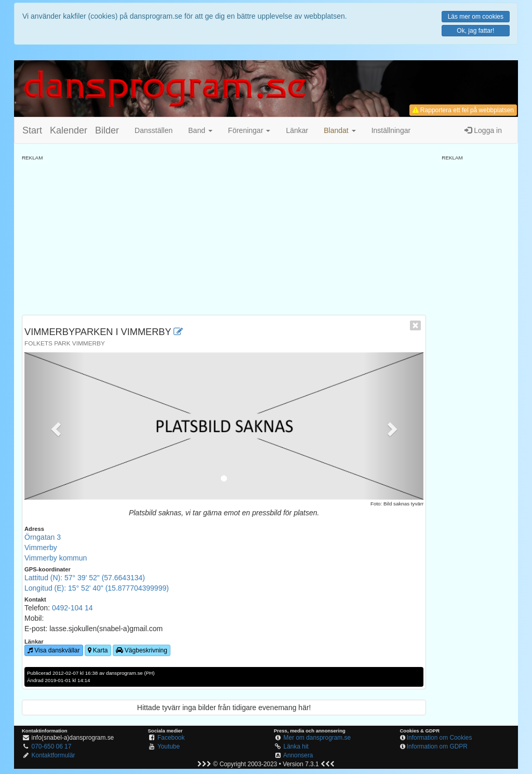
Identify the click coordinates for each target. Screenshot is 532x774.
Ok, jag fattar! (475, 31)
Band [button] (200, 130)
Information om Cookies (440, 738)
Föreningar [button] (249, 130)
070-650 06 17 (52, 746)
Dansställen (154, 130)
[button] (340, 130)
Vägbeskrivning (142, 650)
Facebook (171, 738)
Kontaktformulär (54, 755)
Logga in (483, 130)
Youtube (169, 746)
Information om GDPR (437, 746)
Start (32, 130)
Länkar (297, 130)
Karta (98, 650)
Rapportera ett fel (463, 110)
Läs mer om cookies (476, 17)
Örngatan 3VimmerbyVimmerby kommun (56, 548)
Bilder (107, 130)
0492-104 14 (72, 608)
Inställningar (391, 130)
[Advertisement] (224, 234)
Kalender (69, 130)
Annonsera (298, 755)
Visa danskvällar (54, 650)
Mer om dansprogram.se (317, 738)
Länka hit (296, 746)
